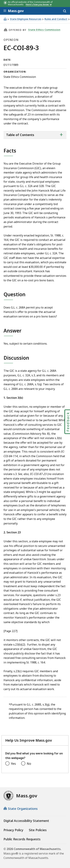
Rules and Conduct (56, 19)
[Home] (5, 19)
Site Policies (38, 830)
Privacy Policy (13, 830)
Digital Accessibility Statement (26, 821)
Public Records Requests (22, 839)
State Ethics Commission (44, 30)
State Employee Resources (26, 19)
